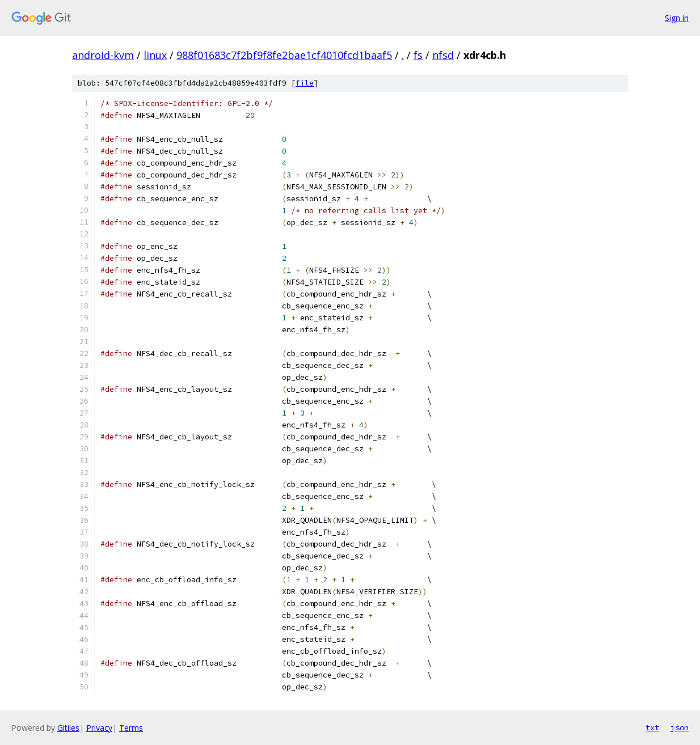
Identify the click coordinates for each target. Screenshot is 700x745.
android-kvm (103, 55)
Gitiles (68, 728)
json (680, 727)
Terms (131, 728)
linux (155, 55)
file (305, 83)
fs (418, 55)
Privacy (99, 728)
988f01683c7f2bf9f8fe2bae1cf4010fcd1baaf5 (284, 55)
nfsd (443, 55)
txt (652, 727)
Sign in (677, 18)
